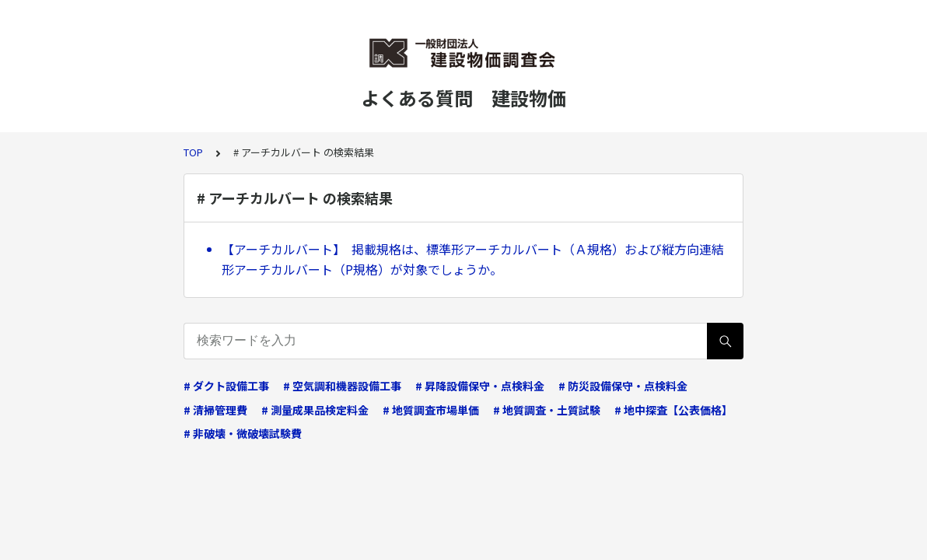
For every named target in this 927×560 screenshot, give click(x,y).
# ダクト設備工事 (226, 386)
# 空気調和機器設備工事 (342, 386)
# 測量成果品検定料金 (315, 410)
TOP (193, 152)
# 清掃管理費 (215, 410)
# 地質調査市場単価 (431, 410)
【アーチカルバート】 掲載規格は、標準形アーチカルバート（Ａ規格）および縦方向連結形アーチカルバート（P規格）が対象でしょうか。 (473, 259)
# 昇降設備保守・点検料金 (480, 386)
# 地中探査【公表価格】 (673, 410)
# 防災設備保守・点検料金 (623, 386)
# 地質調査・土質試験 (547, 410)
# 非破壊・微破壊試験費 (243, 433)
